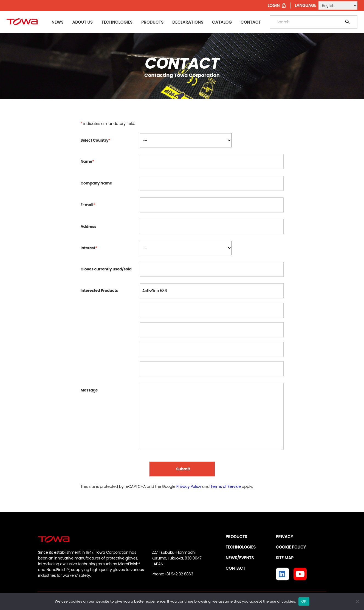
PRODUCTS (237, 537)
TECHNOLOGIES (241, 547)
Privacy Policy (189, 486)
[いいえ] (357, 601)
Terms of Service (225, 486)
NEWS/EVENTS (240, 558)
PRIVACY (285, 537)
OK (304, 601)
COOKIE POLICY (291, 547)
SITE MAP (285, 558)
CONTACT (236, 568)
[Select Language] (338, 5)
